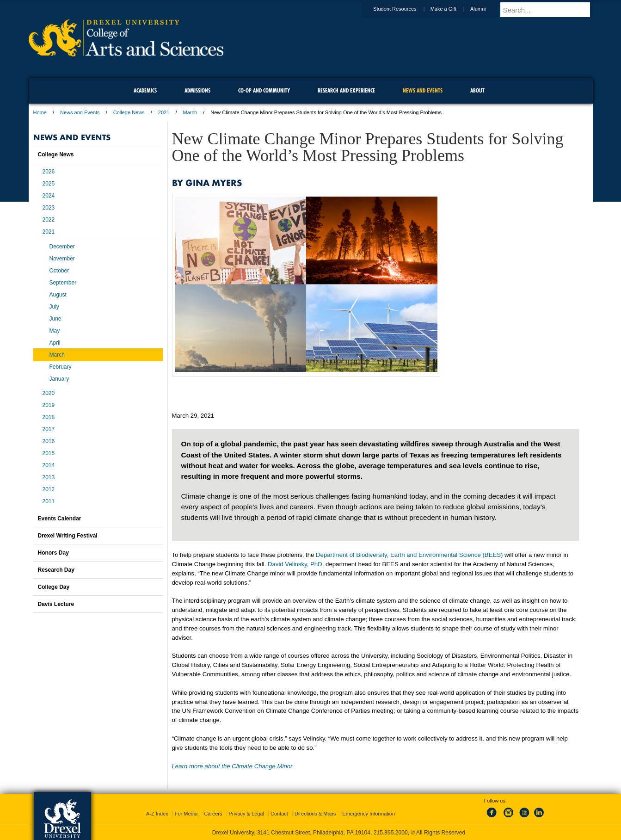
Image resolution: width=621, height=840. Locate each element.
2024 (49, 196)
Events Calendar (60, 519)
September (63, 283)
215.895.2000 (391, 833)
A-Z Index (157, 814)
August (58, 295)
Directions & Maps (315, 814)
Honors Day (53, 553)
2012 (49, 489)
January (59, 379)
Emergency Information (369, 814)
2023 (49, 208)
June (55, 319)
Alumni (487, 9)
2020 (49, 393)
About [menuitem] (477, 90)
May (55, 331)
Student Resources (404, 9)
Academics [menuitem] (145, 90)
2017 (49, 429)
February (61, 367)
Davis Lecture (56, 604)
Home (40, 112)
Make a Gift (452, 9)
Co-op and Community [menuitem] (264, 90)
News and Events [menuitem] (423, 90)
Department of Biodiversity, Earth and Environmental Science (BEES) (410, 555)
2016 (49, 441)
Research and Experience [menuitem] (346, 90)
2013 (49, 477)
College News (129, 112)
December (62, 247)
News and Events (80, 112)
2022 (49, 220)
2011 (49, 501)
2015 (49, 453)
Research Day (56, 570)
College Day (54, 587)
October (59, 271)
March (190, 112)
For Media (186, 814)
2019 (49, 405)
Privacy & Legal (246, 814)
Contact (279, 814)
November (62, 259)
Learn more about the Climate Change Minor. (233, 766)
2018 (49, 417)
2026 (49, 172)
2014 (49, 465)
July (54, 307)
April (55, 343)
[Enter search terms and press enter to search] (551, 10)
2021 (164, 112)
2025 (49, 184)
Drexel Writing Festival (68, 536)
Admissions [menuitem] (197, 90)
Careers (213, 814)
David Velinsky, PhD (295, 564)
